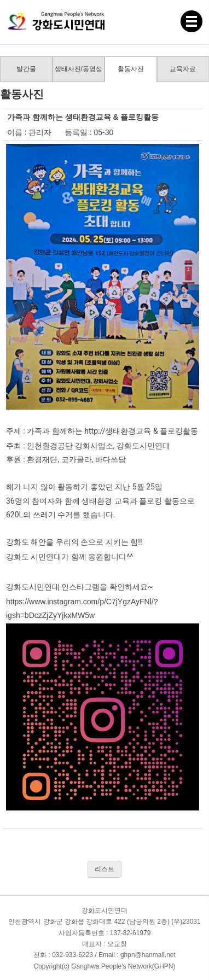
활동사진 (131, 69)
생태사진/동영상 (79, 69)
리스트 (104, 869)
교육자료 (183, 69)
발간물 (26, 69)
